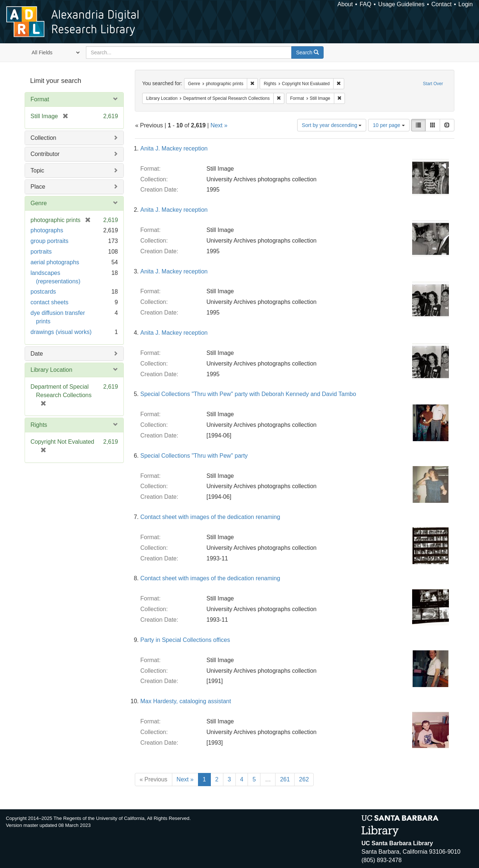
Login (466, 4)
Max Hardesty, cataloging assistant (186, 701)
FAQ (365, 4)
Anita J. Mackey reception (174, 148)
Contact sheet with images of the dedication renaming (210, 517)
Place (38, 187)
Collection (43, 138)
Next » (219, 125)
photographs (47, 230)
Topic (37, 170)
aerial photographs (55, 262)
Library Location (51, 370)
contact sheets (49, 302)
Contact (441, 4)
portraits (41, 252)
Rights (39, 425)
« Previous (154, 779)
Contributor (45, 154)
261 (285, 779)
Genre (39, 203)
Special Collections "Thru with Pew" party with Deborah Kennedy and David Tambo (248, 394)
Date (37, 354)
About (345, 4)
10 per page (389, 125)
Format (40, 99)
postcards (43, 292)
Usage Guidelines (401, 4)
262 (304, 779)
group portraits (49, 241)
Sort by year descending (332, 125)
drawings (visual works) (61, 332)
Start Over (433, 84)
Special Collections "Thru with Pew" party (194, 456)
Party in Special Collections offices (185, 640)
